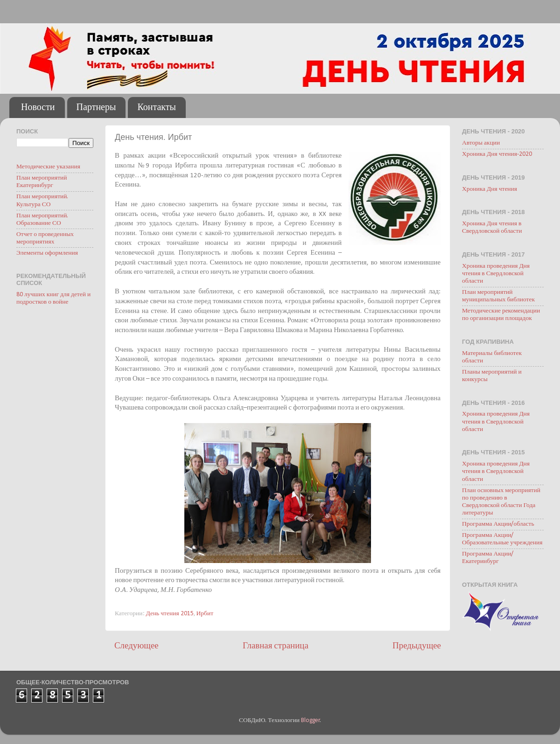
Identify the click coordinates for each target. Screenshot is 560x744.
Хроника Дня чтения (490, 189)
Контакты (157, 108)
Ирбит (205, 614)
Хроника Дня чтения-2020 (497, 154)
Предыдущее (417, 646)
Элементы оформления (47, 253)
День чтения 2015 (170, 614)
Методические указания (48, 167)
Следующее (136, 646)
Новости (38, 108)
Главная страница (276, 646)
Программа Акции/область (498, 524)
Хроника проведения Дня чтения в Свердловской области (496, 274)
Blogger (311, 720)
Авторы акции (481, 143)
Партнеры (96, 108)
